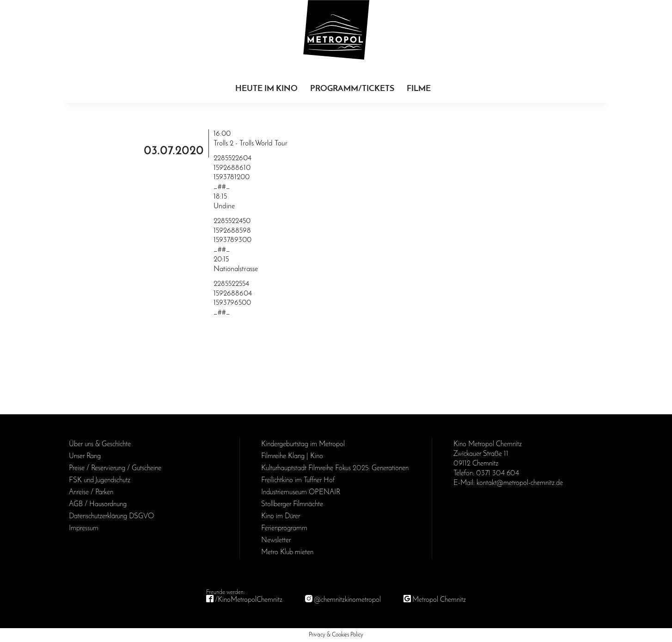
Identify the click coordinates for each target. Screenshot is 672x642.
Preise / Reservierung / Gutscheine (115, 468)
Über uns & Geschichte (100, 444)
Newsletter (276, 540)
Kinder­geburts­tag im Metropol (303, 444)
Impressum (84, 528)
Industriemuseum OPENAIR (301, 492)
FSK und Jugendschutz (100, 480)
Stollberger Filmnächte (292, 504)
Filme (419, 89)
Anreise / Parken (91, 492)
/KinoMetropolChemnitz (249, 600)
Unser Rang (85, 456)
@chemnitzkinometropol (347, 600)
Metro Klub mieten (287, 552)
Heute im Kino (266, 89)
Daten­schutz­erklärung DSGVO (111, 516)
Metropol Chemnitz (439, 600)
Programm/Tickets (352, 89)
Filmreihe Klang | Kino (292, 456)
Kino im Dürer (281, 516)
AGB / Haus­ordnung (98, 504)
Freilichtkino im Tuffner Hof (298, 480)
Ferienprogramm (284, 528)
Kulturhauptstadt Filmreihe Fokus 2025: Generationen (335, 468)
